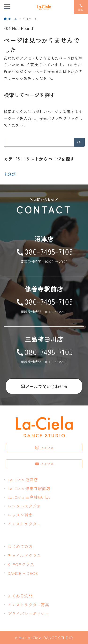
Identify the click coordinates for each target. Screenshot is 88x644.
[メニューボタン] (7, 7)
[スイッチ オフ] (81, 7)
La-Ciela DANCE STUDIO (49, 637)
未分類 (10, 174)
